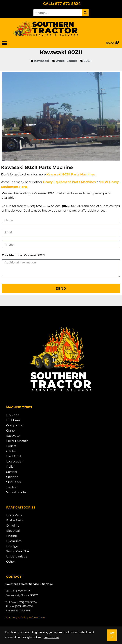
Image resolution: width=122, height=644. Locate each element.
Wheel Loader (17, 492)
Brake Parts (15, 520)
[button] (4, 43)
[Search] (85, 13)
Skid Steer (14, 482)
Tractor (11, 487)
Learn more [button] (51, 637)
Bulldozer (13, 420)
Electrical (13, 531)
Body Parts (14, 515)
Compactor (15, 425)
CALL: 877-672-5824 (62, 4)
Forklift (11, 446)
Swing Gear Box (18, 551)
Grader (11, 451)
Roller (10, 467)
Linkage (12, 546)
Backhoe (13, 415)
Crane (10, 431)
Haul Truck (14, 456)
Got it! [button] (112, 635)
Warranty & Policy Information (25, 617)
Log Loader (14, 461)
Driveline (13, 526)
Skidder (12, 477)
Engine (12, 536)
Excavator (14, 436)
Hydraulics (14, 541)
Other (11, 562)
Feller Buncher (17, 441)
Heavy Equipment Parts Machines (69, 182)
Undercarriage (17, 556)
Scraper (12, 472)
